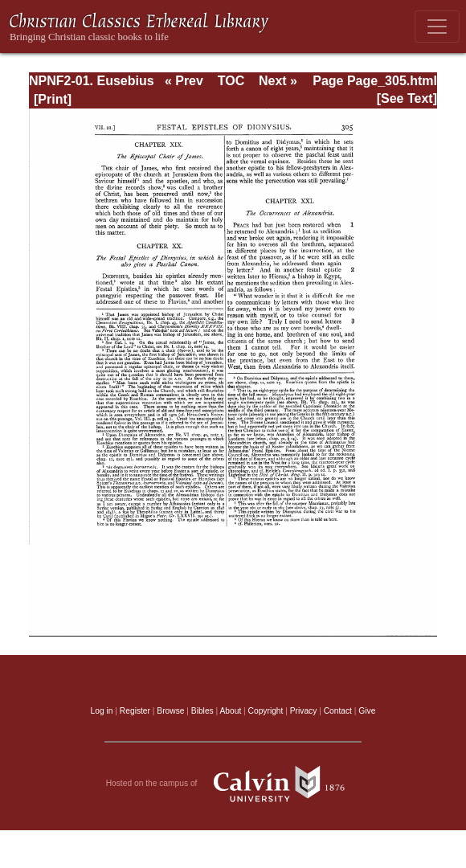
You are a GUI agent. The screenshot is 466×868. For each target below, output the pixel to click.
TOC (231, 81)
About (230, 711)
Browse (170, 711)
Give (367, 711)
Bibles (202, 711)
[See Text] (407, 98)
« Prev (184, 81)
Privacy (304, 711)
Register (135, 711)
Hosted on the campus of (233, 784)
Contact (338, 711)
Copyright (266, 711)
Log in (102, 711)
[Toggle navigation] (437, 27)
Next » (278, 81)
